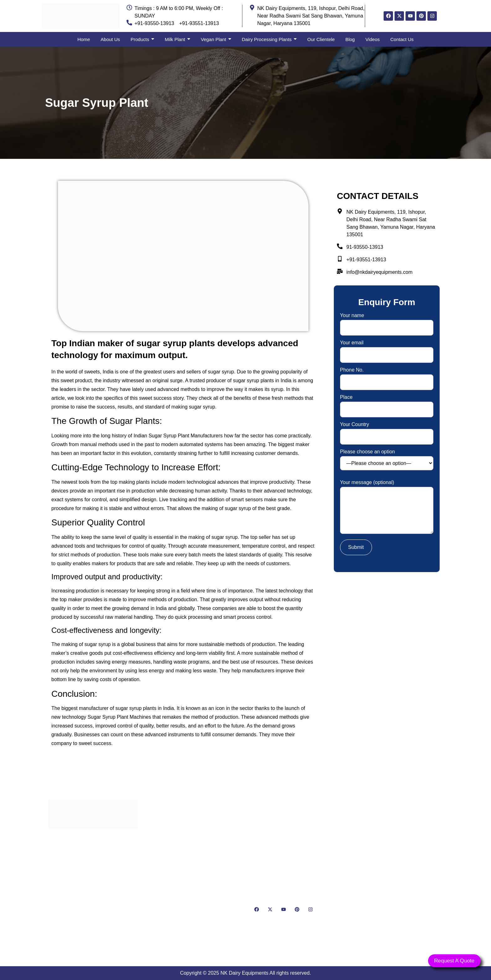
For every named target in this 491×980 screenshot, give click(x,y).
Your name (387, 322)
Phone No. (387, 376)
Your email (387, 349)
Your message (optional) (387, 507)
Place (387, 403)
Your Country (387, 431)
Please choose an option (387, 460)
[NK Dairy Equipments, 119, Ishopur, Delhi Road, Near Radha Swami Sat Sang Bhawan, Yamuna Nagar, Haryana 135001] (398, 874)
